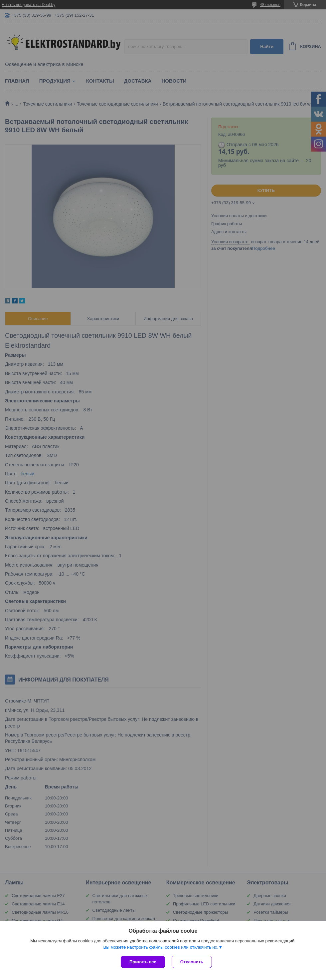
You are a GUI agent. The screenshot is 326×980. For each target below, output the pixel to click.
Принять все (143, 962)
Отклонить (192, 962)
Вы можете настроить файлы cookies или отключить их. (161, 947)
